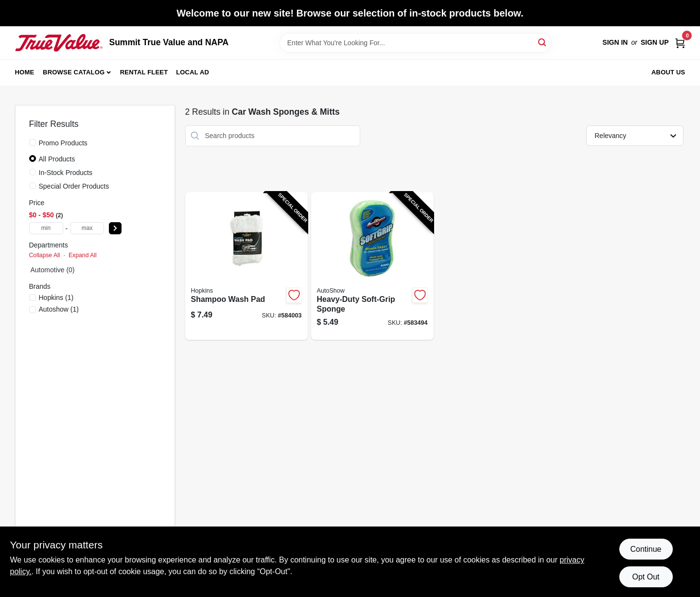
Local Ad (192, 72)
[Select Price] (115, 228)
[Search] (543, 42)
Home (25, 72)
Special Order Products (74, 186)
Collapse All (45, 255)
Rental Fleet (144, 72)
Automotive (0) (53, 270)
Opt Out (646, 577)
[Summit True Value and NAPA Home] (59, 43)
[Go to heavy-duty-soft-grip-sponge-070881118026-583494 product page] (372, 266)
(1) (56, 298)
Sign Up (655, 42)
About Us (668, 72)
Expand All (83, 255)
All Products (57, 159)
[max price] (87, 228)
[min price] (46, 228)
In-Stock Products (66, 173)
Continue (646, 549)
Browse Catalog (74, 72)
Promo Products (63, 143)
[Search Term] (416, 43)
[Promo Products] (33, 142)
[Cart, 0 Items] (680, 43)
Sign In (615, 42)
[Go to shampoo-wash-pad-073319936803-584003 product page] (246, 266)
